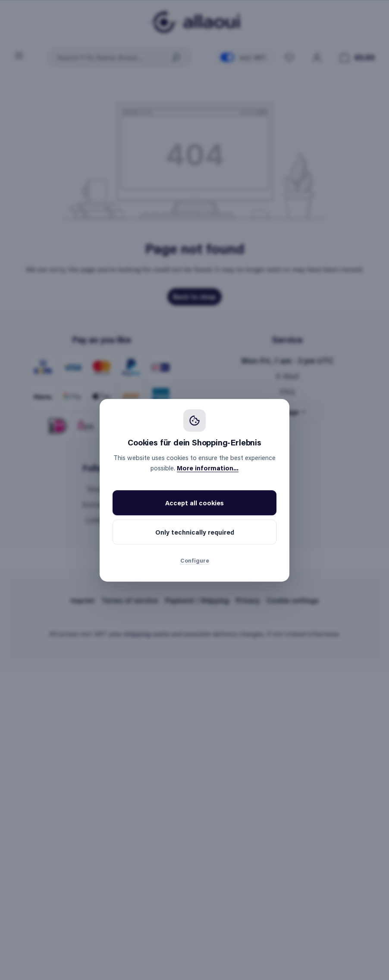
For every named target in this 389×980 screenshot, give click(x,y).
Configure (195, 560)
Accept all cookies (194, 503)
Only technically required (195, 532)
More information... (208, 468)
